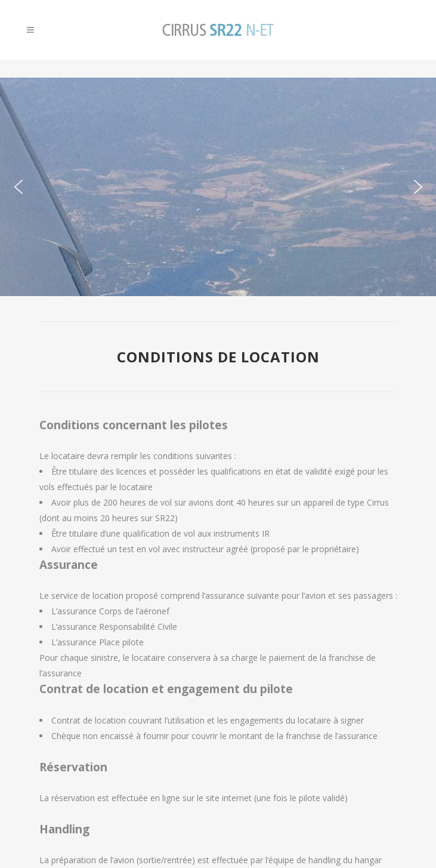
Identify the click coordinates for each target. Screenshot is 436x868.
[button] (18, 187)
